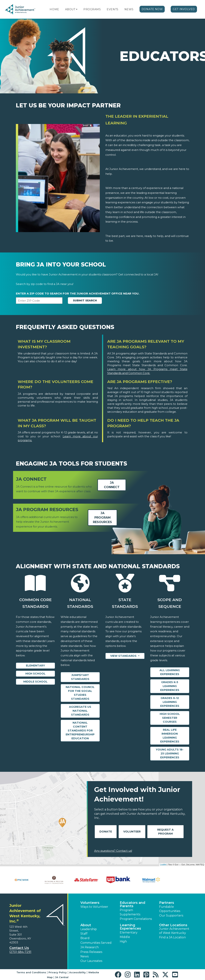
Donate (106, 832)
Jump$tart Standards (80, 677)
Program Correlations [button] (136, 919)
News (129, 9)
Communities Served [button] (96, 943)
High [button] (123, 941)
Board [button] (85, 938)
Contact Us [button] (19, 948)
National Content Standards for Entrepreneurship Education (80, 731)
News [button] (84, 956)
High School (35, 674)
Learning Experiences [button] (130, 927)
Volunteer (132, 832)
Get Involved (184, 9)
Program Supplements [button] (130, 912)
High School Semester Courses (170, 718)
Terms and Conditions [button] (31, 972)
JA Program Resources (102, 518)
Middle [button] (125, 937)
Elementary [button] (129, 932)
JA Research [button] (90, 947)
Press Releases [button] (91, 952)
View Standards (124, 656)
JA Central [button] (62, 977)
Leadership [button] (89, 929)
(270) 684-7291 (20, 952)
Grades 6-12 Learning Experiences (170, 702)
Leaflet (163, 865)
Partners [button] (167, 903)
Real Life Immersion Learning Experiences (170, 736)
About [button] (86, 925)
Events (112, 9)
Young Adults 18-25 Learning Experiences (170, 753)
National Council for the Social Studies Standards (80, 693)
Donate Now (152, 9)
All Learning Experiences (170, 672)
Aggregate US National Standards (80, 711)
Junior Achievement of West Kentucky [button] (174, 931)
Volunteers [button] (90, 903)
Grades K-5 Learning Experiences (170, 686)
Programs (92, 9)
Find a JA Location (172, 937)
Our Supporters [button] (171, 915)
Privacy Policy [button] (58, 972)
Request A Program (165, 832)
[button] (77, 9)
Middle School (35, 682)
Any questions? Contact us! (113, 851)
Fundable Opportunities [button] (170, 909)
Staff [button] (84, 934)
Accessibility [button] (78, 972)
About (70, 9)
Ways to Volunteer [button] (94, 907)
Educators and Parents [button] (133, 904)
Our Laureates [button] (91, 961)
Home (54, 9)
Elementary (35, 666)
